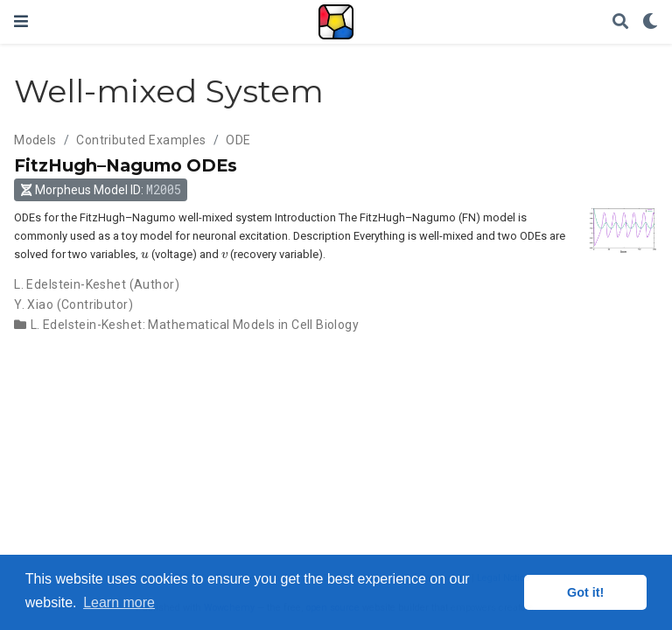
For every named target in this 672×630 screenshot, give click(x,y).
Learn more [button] (119, 602)
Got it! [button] (585, 592)
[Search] (620, 22)
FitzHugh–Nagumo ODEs (126, 165)
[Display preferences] (650, 22)
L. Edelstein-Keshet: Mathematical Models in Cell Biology (195, 325)
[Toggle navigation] (21, 21)
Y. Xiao (34, 304)
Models (35, 140)
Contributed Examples (141, 140)
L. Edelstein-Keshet (70, 284)
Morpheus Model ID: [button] (101, 189)
